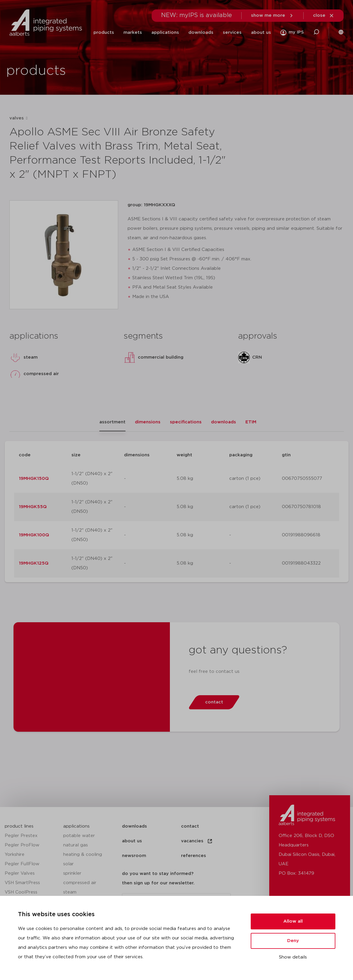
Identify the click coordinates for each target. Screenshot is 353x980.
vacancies (197, 841)
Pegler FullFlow (22, 864)
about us (261, 33)
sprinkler (72, 873)
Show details (293, 957)
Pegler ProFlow (22, 845)
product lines (19, 826)
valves (17, 118)
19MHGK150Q (34, 479)
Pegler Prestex (21, 836)
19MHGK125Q (34, 563)
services (232, 33)
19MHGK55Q (33, 507)
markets (133, 33)
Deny (293, 941)
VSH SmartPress (22, 883)
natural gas (76, 845)
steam (70, 892)
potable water (79, 836)
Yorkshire (15, 855)
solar (68, 864)
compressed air (80, 883)
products (104, 33)
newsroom (134, 856)
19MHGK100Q (34, 535)
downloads (201, 33)
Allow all (293, 921)
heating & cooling (83, 855)
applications (165, 33)
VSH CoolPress (21, 892)
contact (190, 826)
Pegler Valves (20, 873)
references (194, 856)
